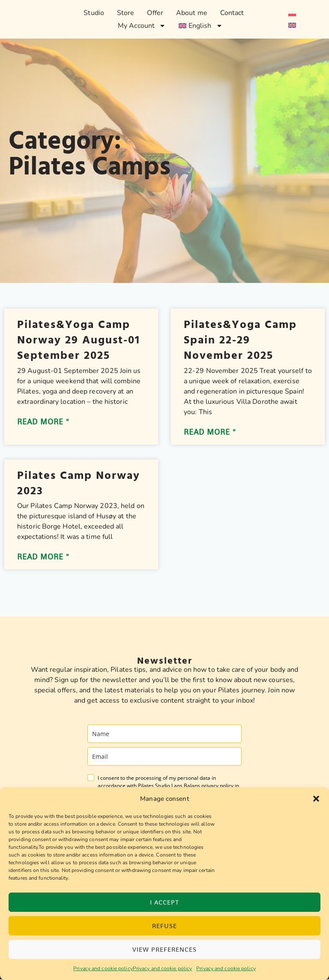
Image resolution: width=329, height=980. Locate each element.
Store (126, 13)
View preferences (164, 949)
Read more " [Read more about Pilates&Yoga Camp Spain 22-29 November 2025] (210, 433)
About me (192, 13)
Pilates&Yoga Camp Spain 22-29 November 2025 (240, 340)
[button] (316, 799)
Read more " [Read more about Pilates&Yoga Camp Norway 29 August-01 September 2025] (43, 422)
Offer (155, 13)
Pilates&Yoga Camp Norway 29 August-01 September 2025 (79, 340)
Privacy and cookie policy (226, 968)
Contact (232, 13)
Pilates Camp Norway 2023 (79, 484)
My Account (142, 26)
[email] (164, 757)
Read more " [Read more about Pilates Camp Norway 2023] (43, 558)
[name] (164, 735)
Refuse (164, 926)
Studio (94, 13)
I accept (164, 902)
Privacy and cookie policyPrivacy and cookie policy (133, 968)
